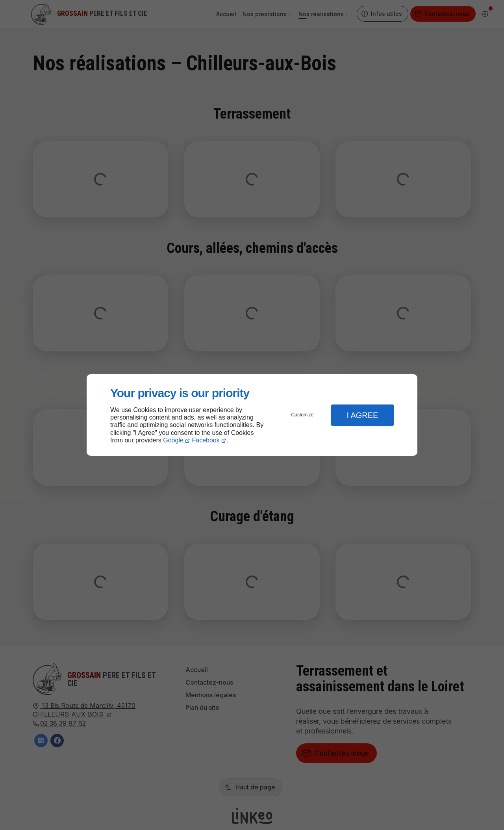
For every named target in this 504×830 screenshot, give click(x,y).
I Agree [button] (362, 415)
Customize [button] (303, 415)
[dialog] (252, 415)
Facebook (206, 440)
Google (173, 440)
